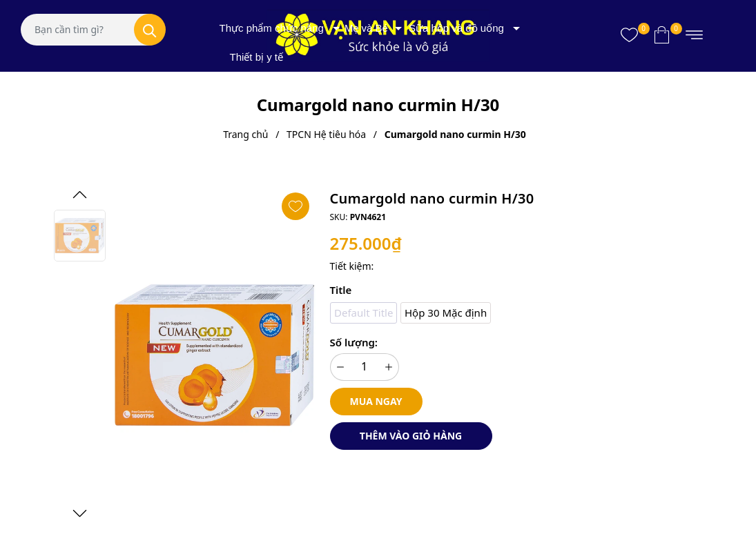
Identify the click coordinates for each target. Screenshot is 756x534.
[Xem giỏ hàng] (662, 34)
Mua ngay (376, 401)
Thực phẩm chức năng (272, 28)
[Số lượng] (365, 367)
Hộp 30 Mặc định (446, 313)
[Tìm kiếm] (150, 30)
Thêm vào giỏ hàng (411, 436)
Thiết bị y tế (257, 57)
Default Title (364, 313)
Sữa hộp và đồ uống (456, 28)
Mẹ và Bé (366, 28)
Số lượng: (354, 342)
